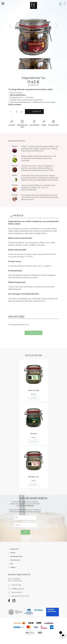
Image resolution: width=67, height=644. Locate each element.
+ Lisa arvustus (33, 333)
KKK (12, 564)
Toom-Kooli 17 (17, 593)
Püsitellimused (15, 560)
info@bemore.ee (18, 589)
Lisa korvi (37, 112)
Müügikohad (14, 549)
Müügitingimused (16, 557)
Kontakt (13, 553)
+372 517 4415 (16, 585)
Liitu (25, 532)
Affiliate (13, 568)
